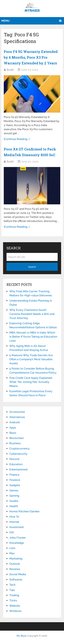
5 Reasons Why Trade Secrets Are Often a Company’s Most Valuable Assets (31, 359)
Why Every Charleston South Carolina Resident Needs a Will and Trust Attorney (32, 314)
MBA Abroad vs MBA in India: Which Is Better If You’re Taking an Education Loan (33, 337)
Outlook (15, 564)
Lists (12, 548)
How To (14, 517)
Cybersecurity (18, 454)
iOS (12, 532)
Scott (10, 70)
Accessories (17, 412)
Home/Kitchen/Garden (24, 511)
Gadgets (15, 485)
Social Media (18, 574)
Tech (12, 585)
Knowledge (17, 543)
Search (32, 267)
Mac (12, 553)
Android (15, 422)
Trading (14, 595)
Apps (13, 428)
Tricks (13, 600)
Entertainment (19, 469)
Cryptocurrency (20, 449)
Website (15, 606)
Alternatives (17, 417)
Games (14, 490)
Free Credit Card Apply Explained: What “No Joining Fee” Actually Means (31, 382)
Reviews (15, 569)
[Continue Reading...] (17, 139)
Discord (14, 459)
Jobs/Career (18, 538)
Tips (12, 590)
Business (15, 443)
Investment (17, 527)
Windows (15, 611)
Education (16, 464)
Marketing (16, 559)
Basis (13, 433)
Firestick (15, 480)
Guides (14, 501)
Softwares (16, 580)
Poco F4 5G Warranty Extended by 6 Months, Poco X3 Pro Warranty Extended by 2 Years (31, 57)
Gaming (14, 496)
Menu (5, 21)
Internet (14, 522)
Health (14, 506)
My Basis (22, 636)
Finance (14, 475)
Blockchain (17, 438)
